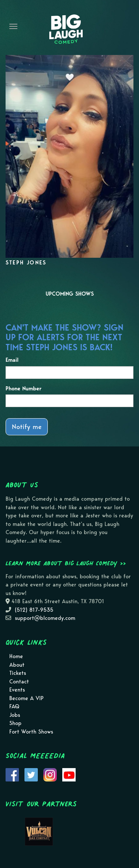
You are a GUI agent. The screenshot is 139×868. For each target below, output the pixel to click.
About (17, 665)
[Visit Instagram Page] (50, 774)
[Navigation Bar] (13, 26)
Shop (15, 723)
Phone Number (24, 389)
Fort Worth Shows (31, 732)
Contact (19, 682)
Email (12, 360)
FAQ (14, 706)
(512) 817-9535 (34, 610)
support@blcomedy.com (45, 618)
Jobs (15, 715)
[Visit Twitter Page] (31, 774)
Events (17, 690)
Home (16, 656)
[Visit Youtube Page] (69, 774)
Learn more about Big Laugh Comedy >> (66, 563)
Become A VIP (27, 698)
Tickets (18, 673)
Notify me (27, 427)
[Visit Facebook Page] (12, 774)
